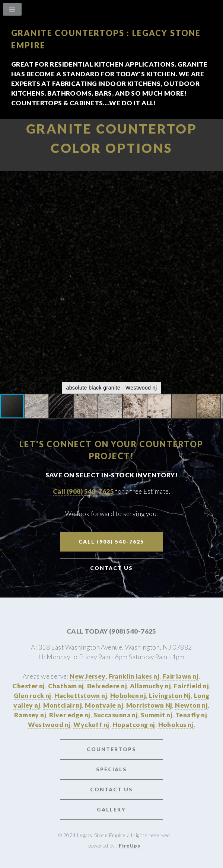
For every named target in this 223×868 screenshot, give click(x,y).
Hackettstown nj (81, 696)
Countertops (111, 749)
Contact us (111, 789)
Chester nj (28, 686)
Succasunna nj (116, 715)
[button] (216, 177)
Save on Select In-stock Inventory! (112, 475)
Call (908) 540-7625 (83, 491)
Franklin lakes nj (134, 676)
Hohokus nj (176, 725)
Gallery (111, 809)
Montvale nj (104, 705)
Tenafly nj (191, 715)
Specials (111, 769)
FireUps (129, 845)
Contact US (111, 568)
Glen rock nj (33, 696)
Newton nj (191, 705)
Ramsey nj (30, 715)
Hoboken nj (128, 696)
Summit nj (157, 715)
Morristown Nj (149, 705)
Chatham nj (66, 686)
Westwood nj (49, 725)
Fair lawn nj (180, 676)
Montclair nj (63, 705)
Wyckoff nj (91, 725)
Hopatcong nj (134, 725)
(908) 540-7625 (133, 631)
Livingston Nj (170, 696)
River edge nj (70, 715)
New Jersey (87, 676)
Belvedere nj (107, 686)
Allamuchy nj (150, 686)
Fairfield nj (191, 686)
